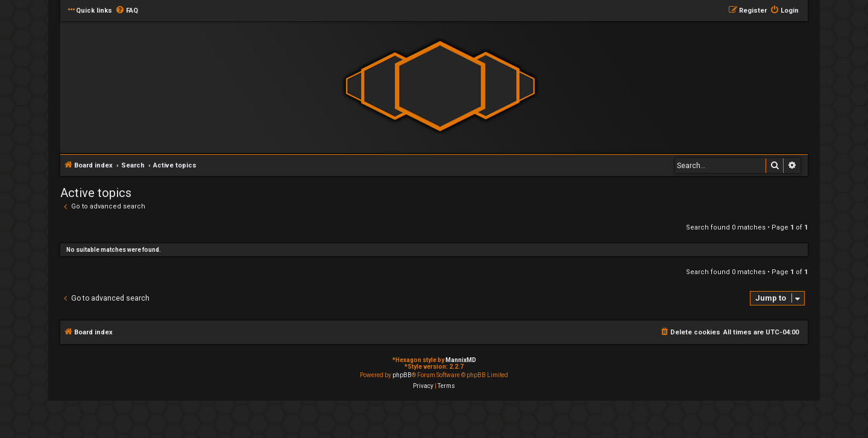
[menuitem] (127, 11)
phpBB (402, 375)
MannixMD (461, 360)
